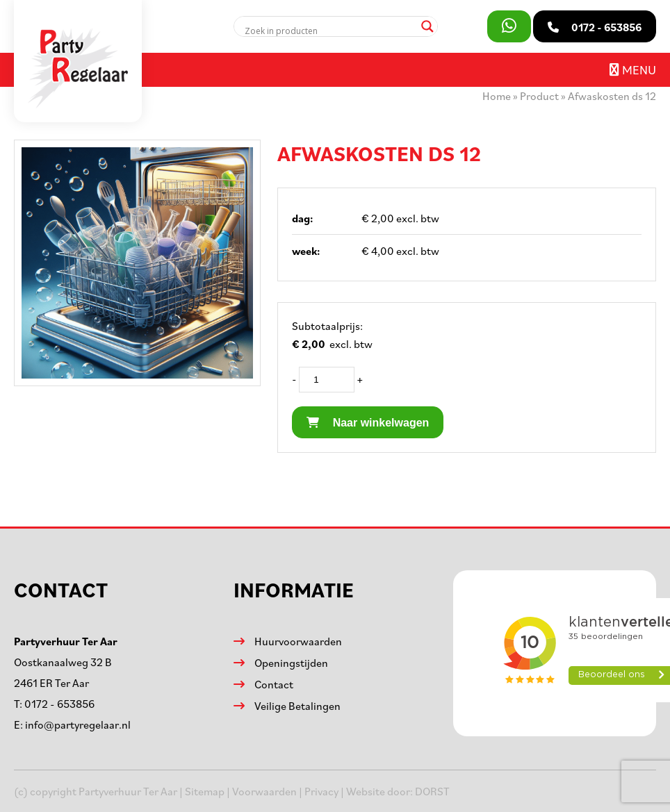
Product (539, 96)
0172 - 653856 (59, 704)
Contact (274, 684)
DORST (432, 791)
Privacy (321, 791)
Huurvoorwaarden (298, 641)
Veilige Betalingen (297, 706)
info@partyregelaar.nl (78, 724)
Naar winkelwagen (368, 423)
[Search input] (329, 31)
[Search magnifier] (427, 26)
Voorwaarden (264, 791)
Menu (633, 69)
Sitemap (205, 791)
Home (497, 96)
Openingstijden (291, 663)
